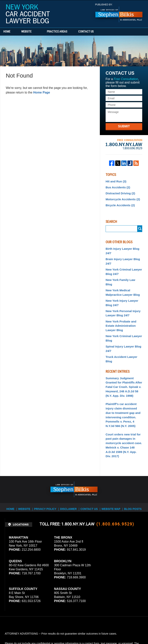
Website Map (111, 480)
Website (35, 32)
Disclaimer (70, 480)
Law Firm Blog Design (125, 630)
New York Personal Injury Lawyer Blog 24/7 (122, 303)
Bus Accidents (117, 187)
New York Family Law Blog (123, 276)
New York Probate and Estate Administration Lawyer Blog (120, 315)
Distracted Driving (119, 193)
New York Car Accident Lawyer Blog (28, 14)
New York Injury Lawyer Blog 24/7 (121, 294)
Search (140, 227)
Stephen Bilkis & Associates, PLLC (48, 630)
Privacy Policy (48, 480)
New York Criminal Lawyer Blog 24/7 (122, 269)
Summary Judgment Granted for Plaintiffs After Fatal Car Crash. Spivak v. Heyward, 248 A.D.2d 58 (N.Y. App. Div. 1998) (122, 369)
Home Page (42, 92)
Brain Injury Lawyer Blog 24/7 (122, 259)
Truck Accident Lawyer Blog (124, 344)
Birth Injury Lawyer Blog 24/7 (121, 249)
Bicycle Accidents (119, 204)
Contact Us (99, 32)
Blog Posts (132, 480)
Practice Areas (66, 32)
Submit (124, 126)
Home (11, 32)
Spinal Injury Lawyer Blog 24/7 (122, 336)
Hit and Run (115, 181)
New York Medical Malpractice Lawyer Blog (121, 284)
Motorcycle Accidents (122, 198)
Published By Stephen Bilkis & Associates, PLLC (119, 13)
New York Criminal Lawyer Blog (122, 327)
